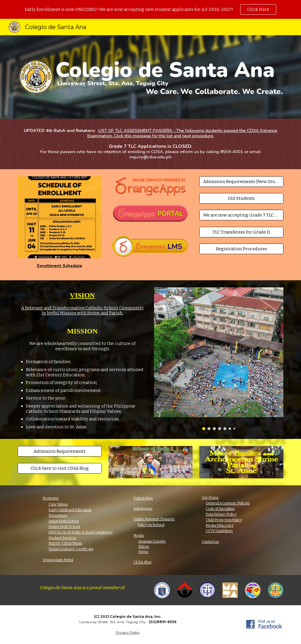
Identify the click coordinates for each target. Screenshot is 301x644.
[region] (150, 9)
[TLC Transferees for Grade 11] (241, 232)
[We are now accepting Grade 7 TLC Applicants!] (241, 215)
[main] (151, 144)
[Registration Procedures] (241, 249)
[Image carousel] (219, 359)
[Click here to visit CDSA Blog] (60, 468)
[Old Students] (241, 198)
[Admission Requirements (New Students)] (241, 181)
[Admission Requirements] (60, 451)
